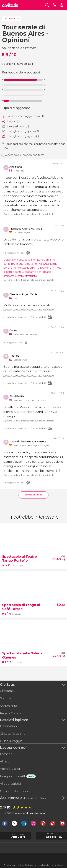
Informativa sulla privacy (45, 865)
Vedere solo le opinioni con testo (25, 155)
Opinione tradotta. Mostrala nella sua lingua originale (29, 214)
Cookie (60, 865)
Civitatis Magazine (13, 734)
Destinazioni (9, 726)
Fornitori (6, 754)
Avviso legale (28, 865)
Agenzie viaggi (10, 769)
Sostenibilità (9, 706)
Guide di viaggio (11, 741)
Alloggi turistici (10, 784)
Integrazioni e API (12, 776)
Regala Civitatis (11, 713)
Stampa (6, 698)
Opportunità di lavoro (15, 791)
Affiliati (5, 761)
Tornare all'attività (12, 18)
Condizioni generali (12, 865)
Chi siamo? (8, 691)
